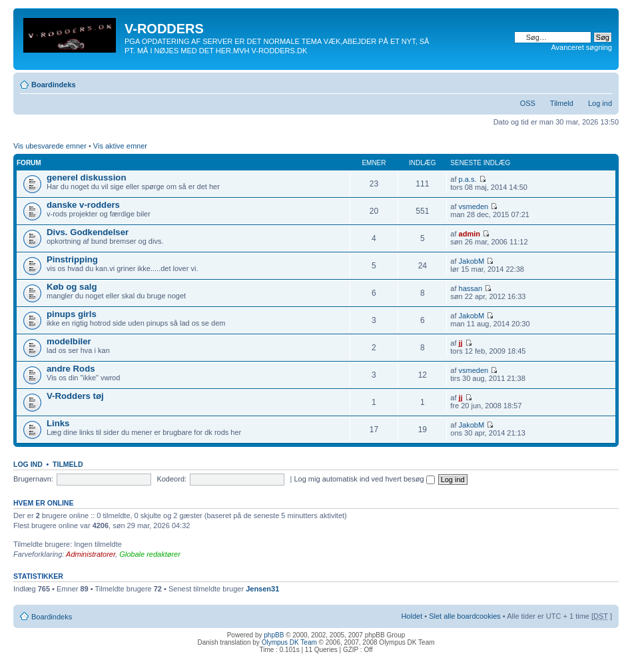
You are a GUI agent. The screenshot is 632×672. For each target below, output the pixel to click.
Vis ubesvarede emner (50, 146)
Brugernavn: (33, 479)
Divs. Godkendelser (88, 232)
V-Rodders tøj (75, 396)
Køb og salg (72, 287)
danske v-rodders (83, 205)
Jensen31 (262, 589)
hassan (471, 288)
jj (461, 343)
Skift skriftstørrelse (602, 82)
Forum (29, 163)
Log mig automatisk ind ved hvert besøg (364, 479)
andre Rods (71, 369)
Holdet (412, 616)
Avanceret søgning (581, 47)
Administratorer (91, 554)
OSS (528, 103)
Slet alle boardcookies (465, 616)
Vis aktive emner (120, 146)
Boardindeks (54, 85)
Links (58, 423)
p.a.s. (468, 179)
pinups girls (72, 314)
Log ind (600, 103)
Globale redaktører (150, 554)
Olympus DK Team (289, 642)
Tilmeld (562, 103)
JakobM (472, 261)
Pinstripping (72, 259)
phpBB (274, 635)
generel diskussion (86, 177)
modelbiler (69, 341)
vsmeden (474, 206)
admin (470, 234)
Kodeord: (171, 479)
